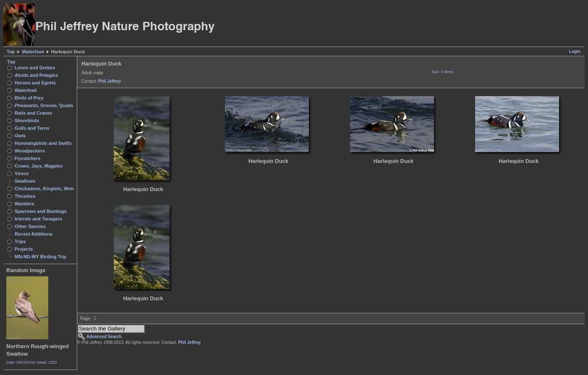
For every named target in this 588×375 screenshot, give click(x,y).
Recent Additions (34, 234)
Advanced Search (104, 337)
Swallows (25, 181)
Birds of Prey (29, 98)
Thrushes (25, 196)
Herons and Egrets (35, 83)
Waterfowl (33, 52)
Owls (20, 136)
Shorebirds (27, 121)
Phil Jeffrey (110, 81)
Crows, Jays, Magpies (39, 166)
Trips (20, 241)
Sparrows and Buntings (41, 211)
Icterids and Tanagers (38, 219)
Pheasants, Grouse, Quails (44, 105)
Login (575, 51)
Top (11, 52)
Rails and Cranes (33, 113)
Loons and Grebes (35, 68)
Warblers (25, 204)
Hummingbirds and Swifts (43, 143)
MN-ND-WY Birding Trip (41, 257)
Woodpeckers (30, 151)
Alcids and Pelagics (36, 75)
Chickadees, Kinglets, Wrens (46, 189)
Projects (24, 249)
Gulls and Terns (32, 128)
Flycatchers (27, 158)
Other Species (30, 226)
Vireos (22, 173)
